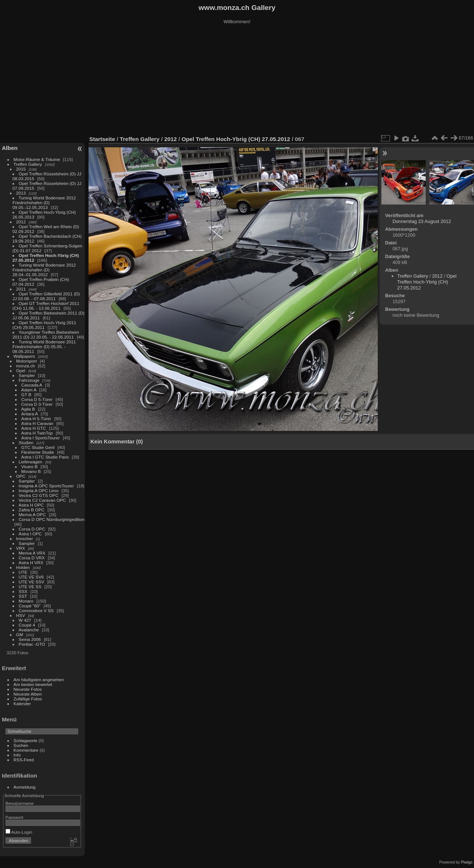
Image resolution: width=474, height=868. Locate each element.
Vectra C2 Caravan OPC (42, 500)
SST (23, 596)
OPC (21, 476)
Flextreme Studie (38, 452)
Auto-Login (19, 832)
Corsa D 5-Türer (37, 399)
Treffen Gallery (28, 164)
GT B (26, 394)
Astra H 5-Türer (36, 418)
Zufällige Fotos (28, 699)
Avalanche (29, 630)
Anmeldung (25, 787)
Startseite (102, 139)
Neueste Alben (28, 694)
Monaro (26, 601)
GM (20, 634)
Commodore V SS (36, 610)
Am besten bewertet (33, 684)
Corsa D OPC (32, 529)
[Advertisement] (237, 81)
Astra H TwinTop (37, 433)
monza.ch (26, 366)
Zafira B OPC (32, 510)
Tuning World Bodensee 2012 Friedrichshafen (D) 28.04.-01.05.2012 (44, 270)
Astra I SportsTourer (41, 438)
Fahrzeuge (29, 380)
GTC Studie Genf (38, 447)
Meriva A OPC (32, 514)
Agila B (28, 409)
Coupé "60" (30, 606)
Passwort (14, 817)
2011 (21, 289)
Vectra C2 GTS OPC (39, 495)
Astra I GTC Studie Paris (45, 457)
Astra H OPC (31, 505)
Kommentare (26, 750)
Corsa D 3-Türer (37, 404)
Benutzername (20, 803)
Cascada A (32, 385)
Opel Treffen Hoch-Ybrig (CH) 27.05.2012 (236, 139)
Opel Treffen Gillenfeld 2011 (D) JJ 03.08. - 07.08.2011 (46, 296)
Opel (21, 370)
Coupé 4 (27, 625)
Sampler (27, 375)
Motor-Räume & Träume (37, 159)
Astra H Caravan (37, 423)
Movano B (31, 471)
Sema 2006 (30, 639)
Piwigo (467, 862)
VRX (21, 548)
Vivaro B (30, 466)
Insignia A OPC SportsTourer (46, 486)
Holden (23, 567)
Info (17, 755)
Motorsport (27, 361)
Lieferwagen (31, 462)
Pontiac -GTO (32, 644)
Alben (10, 148)
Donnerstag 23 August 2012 (422, 221)
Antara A (30, 414)
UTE (23, 572)
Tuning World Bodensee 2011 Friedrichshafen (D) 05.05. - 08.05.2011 (44, 346)
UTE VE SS (30, 586)
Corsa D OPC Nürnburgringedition (52, 519)
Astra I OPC (30, 534)
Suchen (21, 745)
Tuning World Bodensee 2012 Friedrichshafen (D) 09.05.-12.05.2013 (44, 203)
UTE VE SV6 (31, 577)
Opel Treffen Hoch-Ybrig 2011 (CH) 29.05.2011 (44, 325)
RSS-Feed (24, 760)
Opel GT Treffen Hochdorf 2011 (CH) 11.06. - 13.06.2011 (46, 306)
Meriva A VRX (32, 553)
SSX (23, 591)
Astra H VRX (31, 562)
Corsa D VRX (32, 558)
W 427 (25, 620)
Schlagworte (26, 740)
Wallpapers (24, 356)
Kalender (22, 704)
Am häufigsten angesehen (39, 680)
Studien (26, 442)
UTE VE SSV (32, 582)
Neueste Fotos (28, 689)
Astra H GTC (34, 428)
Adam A (29, 390)
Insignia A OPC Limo (39, 490)
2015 (21, 169)
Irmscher (25, 538)
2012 (21, 222)
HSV (21, 615)
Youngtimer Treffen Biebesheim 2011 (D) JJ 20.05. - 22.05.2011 (46, 334)
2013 (21, 193)
